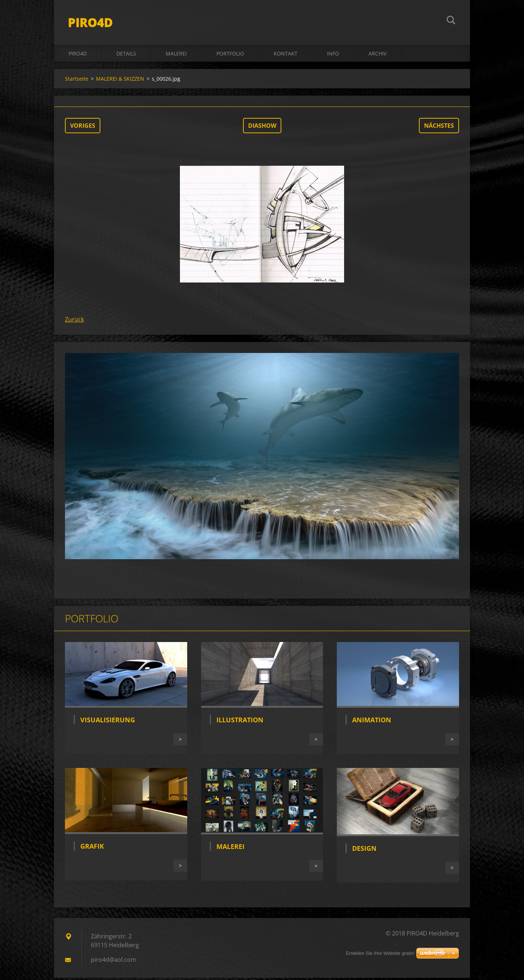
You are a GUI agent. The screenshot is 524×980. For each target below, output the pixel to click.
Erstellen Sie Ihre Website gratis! (380, 953)
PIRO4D (78, 55)
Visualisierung (108, 722)
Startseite (77, 80)
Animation (372, 722)
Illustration (240, 722)
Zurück (74, 321)
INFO (333, 55)
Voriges (83, 127)
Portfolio (230, 55)
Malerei (230, 849)
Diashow (262, 127)
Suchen (451, 21)
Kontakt (286, 55)
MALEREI (176, 55)
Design (364, 850)
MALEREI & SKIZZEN (120, 80)
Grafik (92, 848)
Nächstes (439, 127)
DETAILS (126, 55)
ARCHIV (377, 55)
